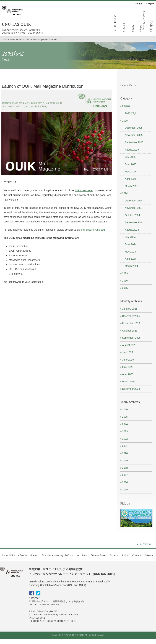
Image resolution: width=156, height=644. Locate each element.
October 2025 (130, 331)
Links (125, 555)
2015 (125, 288)
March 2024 (131, 266)
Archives (82, 555)
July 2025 (130, 157)
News (133, 23)
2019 (125, 461)
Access (114, 555)
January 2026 (130, 309)
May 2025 (130, 172)
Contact (136, 555)
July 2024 (130, 237)
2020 (125, 453)
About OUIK (115, 23)
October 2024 (132, 215)
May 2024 (130, 252)
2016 (125, 281)
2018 (125, 468)
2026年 (126, 106)
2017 (125, 475)
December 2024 (134, 201)
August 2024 (132, 230)
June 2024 (131, 244)
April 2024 (130, 259)
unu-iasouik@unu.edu (93, 230)
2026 (125, 409)
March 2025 (131, 186)
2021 (125, 446)
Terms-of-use (98, 555)
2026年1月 (131, 113)
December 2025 (134, 128)
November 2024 (134, 208)
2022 (125, 439)
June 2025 (131, 164)
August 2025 (132, 150)
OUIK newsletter (84, 190)
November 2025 (134, 135)
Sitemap (149, 555)
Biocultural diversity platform (142, 23)
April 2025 (130, 179)
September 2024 (134, 222)
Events (124, 23)
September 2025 (134, 142)
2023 (125, 273)
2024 (125, 193)
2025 (125, 121)
